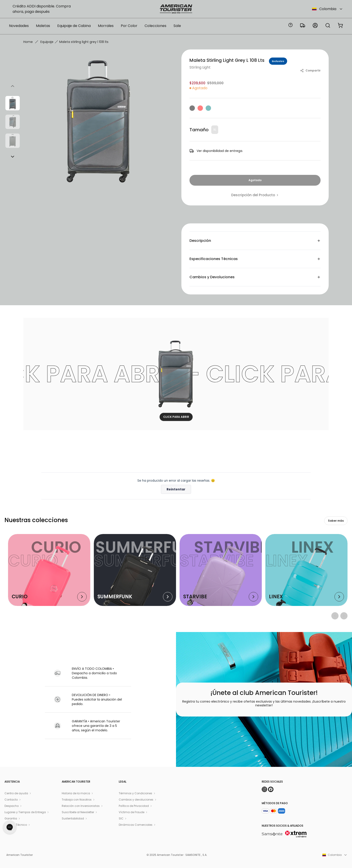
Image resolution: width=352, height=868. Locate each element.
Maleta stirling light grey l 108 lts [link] (84, 42)
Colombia (328, 9)
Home (28, 42)
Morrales (106, 26)
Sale (177, 26)
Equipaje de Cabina (74, 26)
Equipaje (47, 42)
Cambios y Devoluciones (255, 277)
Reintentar (176, 489)
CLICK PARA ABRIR (176, 417)
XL (215, 130)
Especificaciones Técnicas (255, 259)
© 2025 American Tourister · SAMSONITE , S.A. (177, 855)
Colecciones (155, 26)
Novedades (19, 26)
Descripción (255, 241)
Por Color (129, 26)
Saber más (336, 521)
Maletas (43, 26)
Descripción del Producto (255, 195)
